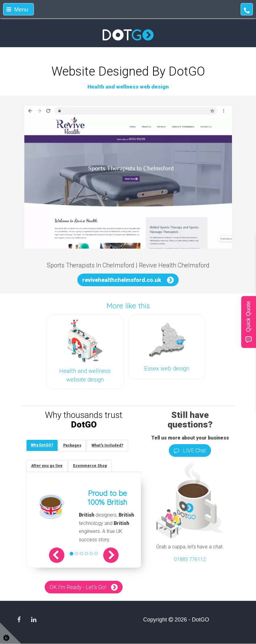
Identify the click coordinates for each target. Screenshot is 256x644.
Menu (17, 10)
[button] (57, 555)
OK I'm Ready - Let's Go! (78, 587)
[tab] (42, 446)
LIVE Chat (190, 450)
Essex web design (167, 369)
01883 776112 (190, 559)
